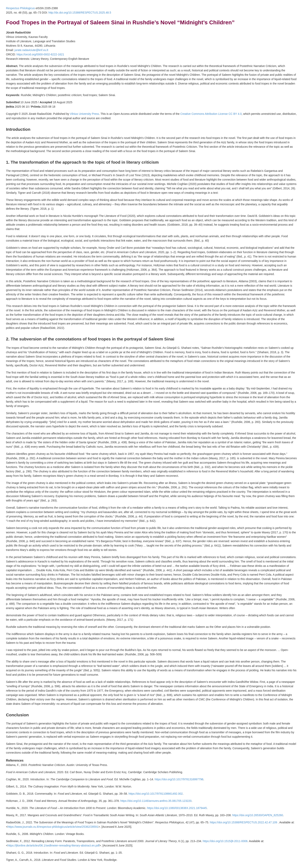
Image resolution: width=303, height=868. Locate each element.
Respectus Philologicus (20, 8)
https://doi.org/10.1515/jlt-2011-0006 (225, 841)
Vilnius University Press (84, 114)
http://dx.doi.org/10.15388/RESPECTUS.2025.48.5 (80, 13)
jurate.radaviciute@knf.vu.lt (31, 50)
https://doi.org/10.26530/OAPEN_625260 (258, 815)
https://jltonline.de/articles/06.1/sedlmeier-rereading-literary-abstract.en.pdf (53, 845)
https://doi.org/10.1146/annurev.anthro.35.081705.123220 (156, 801)
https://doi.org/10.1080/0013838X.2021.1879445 (177, 808)
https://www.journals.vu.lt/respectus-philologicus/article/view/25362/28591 (53, 827)
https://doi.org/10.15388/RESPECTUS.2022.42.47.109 (244, 822)
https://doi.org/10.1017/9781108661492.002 (156, 794)
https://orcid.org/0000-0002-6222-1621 (40, 54)
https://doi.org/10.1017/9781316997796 (179, 779)
